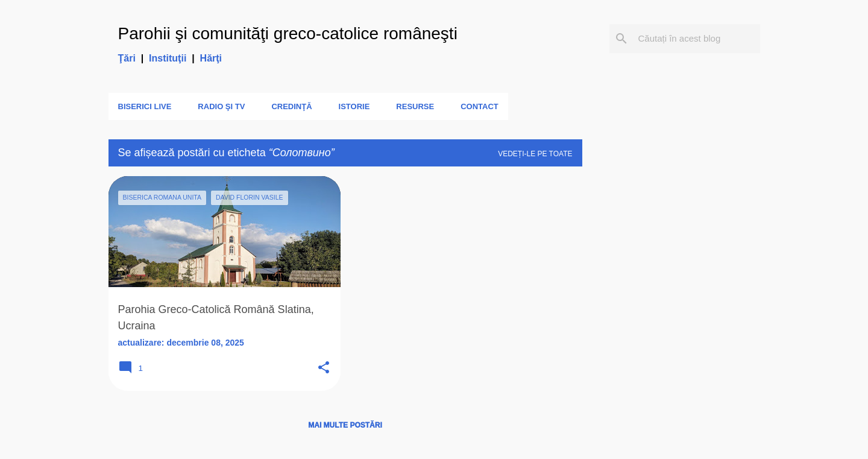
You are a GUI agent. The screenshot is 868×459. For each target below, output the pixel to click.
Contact (480, 106)
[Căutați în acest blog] (697, 39)
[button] (324, 368)
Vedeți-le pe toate (535, 154)
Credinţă (291, 106)
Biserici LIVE (145, 106)
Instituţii (168, 58)
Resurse (415, 106)
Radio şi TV (221, 106)
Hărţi (211, 58)
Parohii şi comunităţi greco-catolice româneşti (288, 33)
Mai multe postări (345, 425)
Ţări (127, 58)
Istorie (354, 106)
